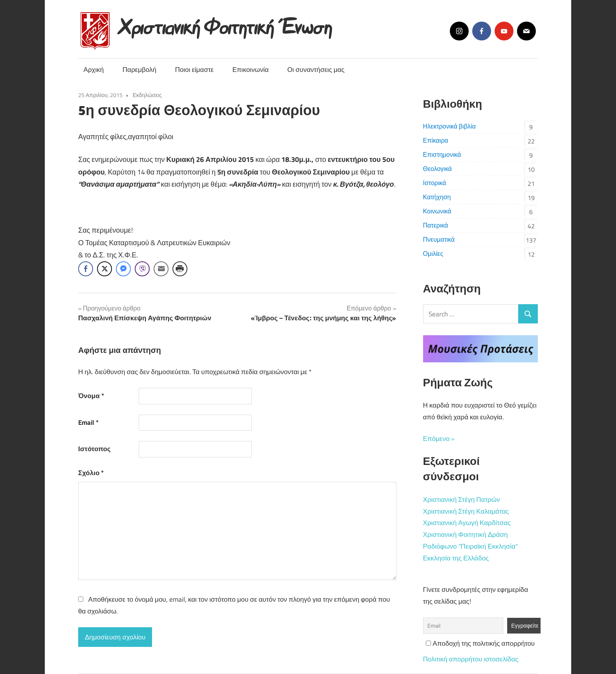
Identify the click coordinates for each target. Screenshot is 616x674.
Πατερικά (436, 225)
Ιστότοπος (94, 449)
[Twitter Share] (104, 269)
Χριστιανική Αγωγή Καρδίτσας (467, 523)
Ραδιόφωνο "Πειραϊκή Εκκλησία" (470, 546)
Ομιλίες (433, 253)
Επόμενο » (439, 439)
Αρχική (94, 70)
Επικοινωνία (251, 70)
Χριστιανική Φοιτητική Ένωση (226, 25)
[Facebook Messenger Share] (123, 269)
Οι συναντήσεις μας (316, 70)
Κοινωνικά (437, 211)
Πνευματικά (439, 239)
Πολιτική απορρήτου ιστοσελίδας (471, 659)
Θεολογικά (437, 169)
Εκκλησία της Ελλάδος (456, 558)
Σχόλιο (91, 473)
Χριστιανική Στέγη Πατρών (462, 500)
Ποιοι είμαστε (194, 70)
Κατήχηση (437, 197)
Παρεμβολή (139, 70)
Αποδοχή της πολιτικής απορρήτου (480, 643)
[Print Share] (180, 269)
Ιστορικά (435, 183)
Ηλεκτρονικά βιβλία (449, 126)
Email (88, 422)
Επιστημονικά (442, 154)
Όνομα (91, 396)
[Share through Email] (161, 269)
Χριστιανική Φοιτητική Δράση (466, 534)
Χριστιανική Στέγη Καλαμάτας (466, 511)
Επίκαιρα (436, 140)
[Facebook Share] (86, 269)
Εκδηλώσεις (147, 95)
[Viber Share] (142, 269)
